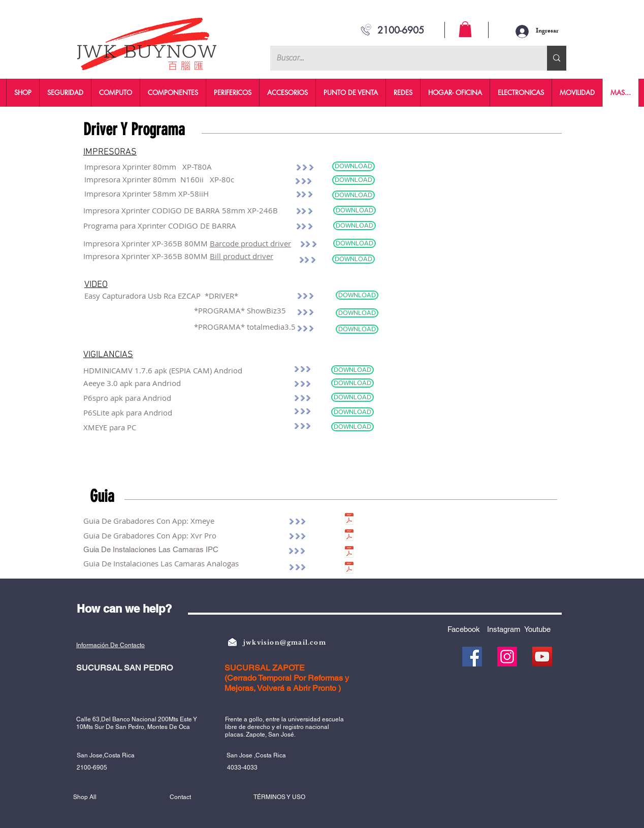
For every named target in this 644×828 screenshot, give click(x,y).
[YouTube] (542, 657)
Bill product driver (241, 256)
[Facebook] (467, 629)
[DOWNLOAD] (353, 166)
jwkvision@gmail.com (285, 642)
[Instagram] (507, 629)
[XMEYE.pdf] (349, 520)
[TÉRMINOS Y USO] (293, 797)
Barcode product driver (250, 243)
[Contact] (206, 797)
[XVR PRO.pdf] (349, 536)
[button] (465, 29)
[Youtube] (541, 629)
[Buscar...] (401, 58)
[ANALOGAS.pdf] (349, 569)
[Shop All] (109, 797)
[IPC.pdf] (349, 553)
